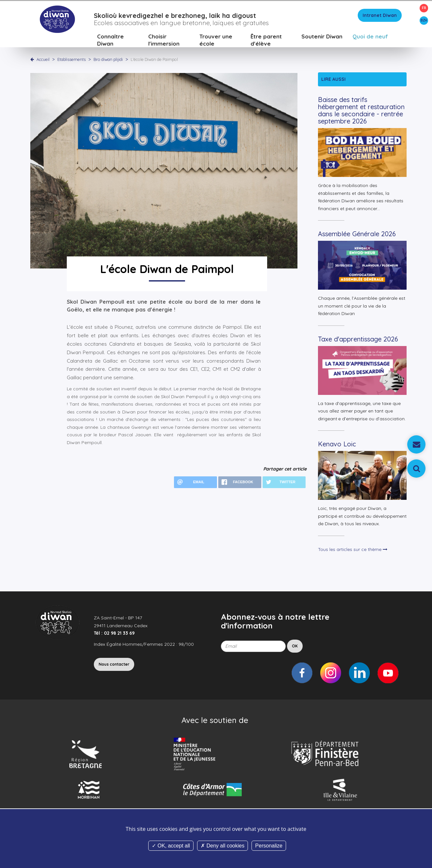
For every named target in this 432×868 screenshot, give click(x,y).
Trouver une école (216, 41)
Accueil (43, 60)
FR (424, 8)
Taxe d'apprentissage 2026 (358, 340)
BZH (424, 20)
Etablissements (72, 60)
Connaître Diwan (110, 41)
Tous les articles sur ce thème (353, 550)
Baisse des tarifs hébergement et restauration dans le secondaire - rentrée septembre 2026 (361, 112)
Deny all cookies (223, 846)
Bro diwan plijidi (109, 60)
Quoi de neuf (370, 37)
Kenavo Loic (337, 445)
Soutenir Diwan (322, 37)
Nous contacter (114, 665)
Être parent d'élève (266, 41)
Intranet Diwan (380, 16)
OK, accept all (171, 846)
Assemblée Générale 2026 (357, 235)
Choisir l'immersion (164, 41)
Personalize (269, 846)
